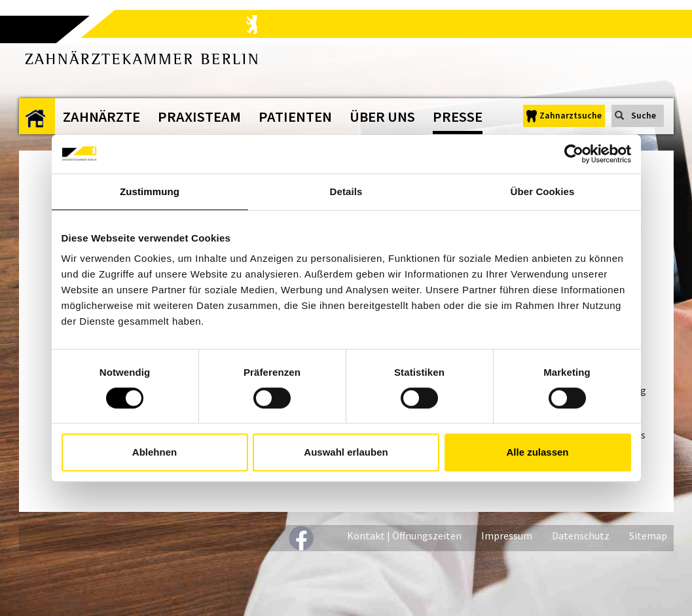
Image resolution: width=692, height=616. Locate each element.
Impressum (507, 535)
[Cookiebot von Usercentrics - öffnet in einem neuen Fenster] (574, 154)
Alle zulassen (537, 452)
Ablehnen (155, 452)
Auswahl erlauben (346, 452)
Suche (644, 116)
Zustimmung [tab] (150, 191)
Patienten (295, 117)
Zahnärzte (101, 117)
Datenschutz (581, 535)
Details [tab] (346, 191)
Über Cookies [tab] (543, 191)
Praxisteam (199, 117)
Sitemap (648, 535)
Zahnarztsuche (571, 116)
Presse (458, 117)
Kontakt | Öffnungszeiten (404, 535)
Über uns (382, 117)
